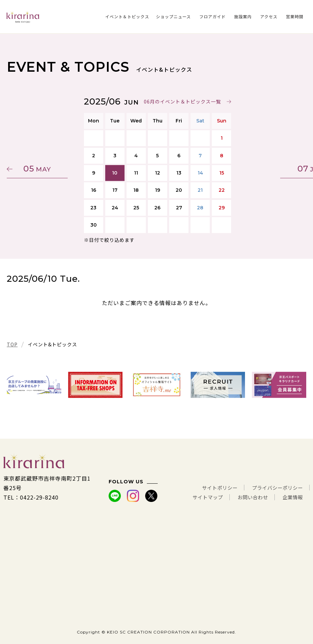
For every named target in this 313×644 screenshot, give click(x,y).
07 (274, 169)
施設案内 (243, 16)
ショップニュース (173, 16)
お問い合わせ (247, 497)
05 (39, 169)
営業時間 (295, 16)
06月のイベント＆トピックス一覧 (181, 101)
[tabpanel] (34, 385)
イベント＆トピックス (127, 16)
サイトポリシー (210, 488)
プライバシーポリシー (274, 488)
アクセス (269, 16)
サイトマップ (198, 497)
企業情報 (291, 497)
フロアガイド (213, 16)
